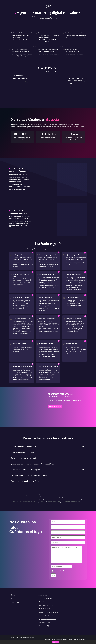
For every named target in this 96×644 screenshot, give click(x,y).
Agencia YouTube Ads (54, 501)
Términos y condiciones (80, 640)
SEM (45, 124)
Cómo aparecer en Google (46, 616)
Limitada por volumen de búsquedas (49, 612)
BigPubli (48, 6)
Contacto (83, 2)
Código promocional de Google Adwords (24, 501)
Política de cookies (68, 640)
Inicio (77, 2)
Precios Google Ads (44, 602)
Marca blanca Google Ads (46, 605)
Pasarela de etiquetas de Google (73, 501)
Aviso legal (48, 640)
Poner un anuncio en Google (51, 496)
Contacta (56, 642)
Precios (41, 501)
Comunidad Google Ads (45, 599)
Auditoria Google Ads (45, 609)
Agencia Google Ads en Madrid (47, 619)
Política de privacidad (57, 640)
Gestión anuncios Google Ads (31, 496)
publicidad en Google (32, 481)
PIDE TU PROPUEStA (55, 406)
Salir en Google (67, 496)
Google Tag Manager (45, 622)
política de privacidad (64, 571)
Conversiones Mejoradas (46, 626)
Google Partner (15, 602)
